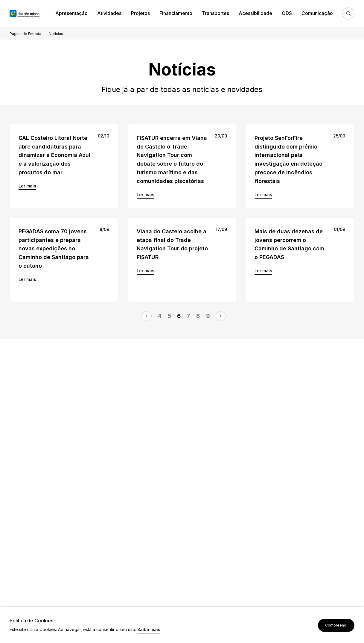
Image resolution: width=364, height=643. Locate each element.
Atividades (109, 13)
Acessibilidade (255, 13)
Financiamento (176, 13)
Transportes (215, 13)
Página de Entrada (25, 34)
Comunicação (317, 13)
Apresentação (71, 13)
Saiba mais (149, 630)
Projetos (140, 13)
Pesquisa (348, 13)
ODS (287, 13)
